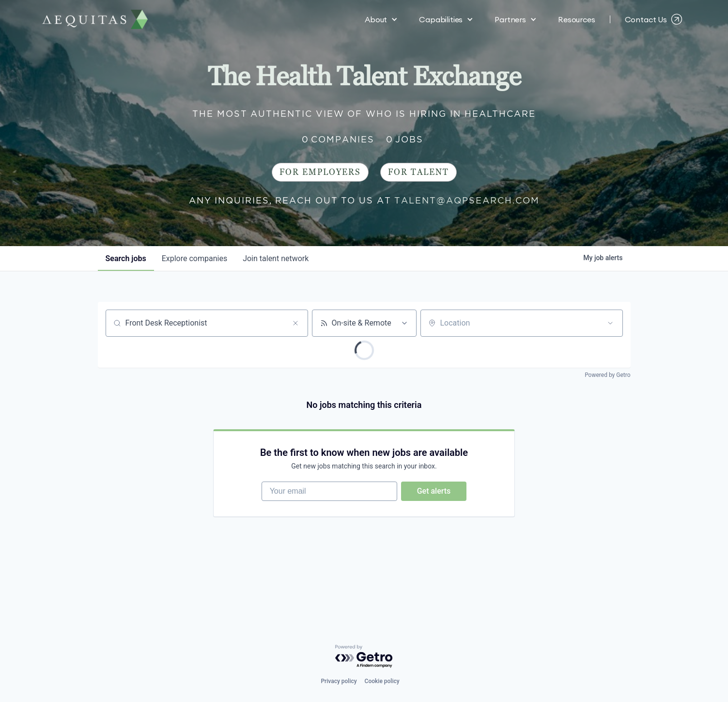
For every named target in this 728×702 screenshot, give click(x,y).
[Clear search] (295, 323)
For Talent (418, 172)
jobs (126, 258)
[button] (381, 19)
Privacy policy (339, 681)
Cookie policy (382, 681)
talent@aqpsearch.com (467, 200)
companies (194, 258)
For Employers (320, 172)
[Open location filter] (610, 323)
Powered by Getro (607, 375)
